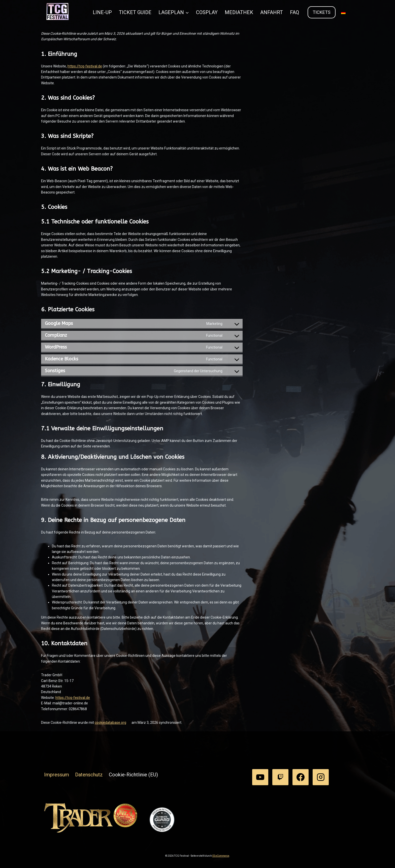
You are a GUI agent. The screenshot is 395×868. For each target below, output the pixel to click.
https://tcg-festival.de (85, 66)
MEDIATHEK (239, 12)
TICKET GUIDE (135, 12)
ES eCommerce (221, 856)
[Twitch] (280, 777)
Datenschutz (89, 775)
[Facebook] (301, 777)
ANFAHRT (272, 12)
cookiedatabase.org (110, 723)
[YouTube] (260, 777)
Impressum (57, 775)
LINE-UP (102, 12)
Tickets (322, 12)
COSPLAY (207, 12)
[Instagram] (321, 777)
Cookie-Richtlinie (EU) (133, 775)
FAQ (294, 12)
